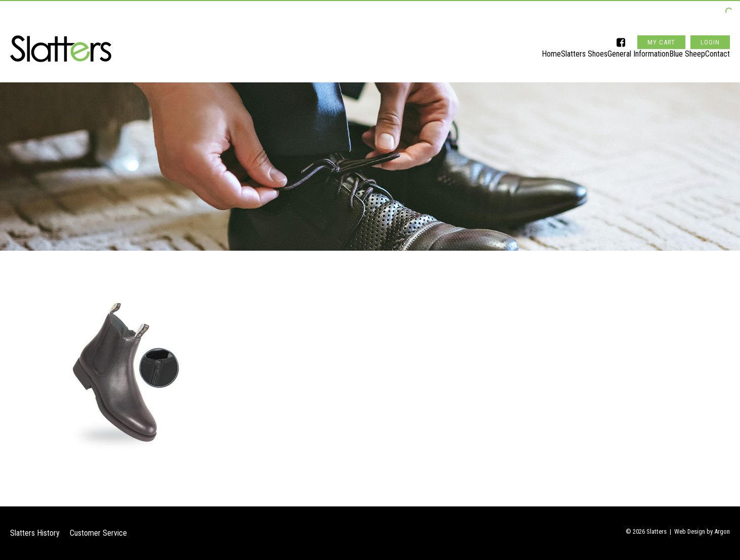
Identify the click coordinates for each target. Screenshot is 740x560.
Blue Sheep (677, 49)
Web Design (690, 531)
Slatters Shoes (554, 49)
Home (511, 49)
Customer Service (98, 533)
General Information (618, 49)
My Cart (661, 22)
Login (710, 22)
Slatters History (35, 533)
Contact (717, 49)
